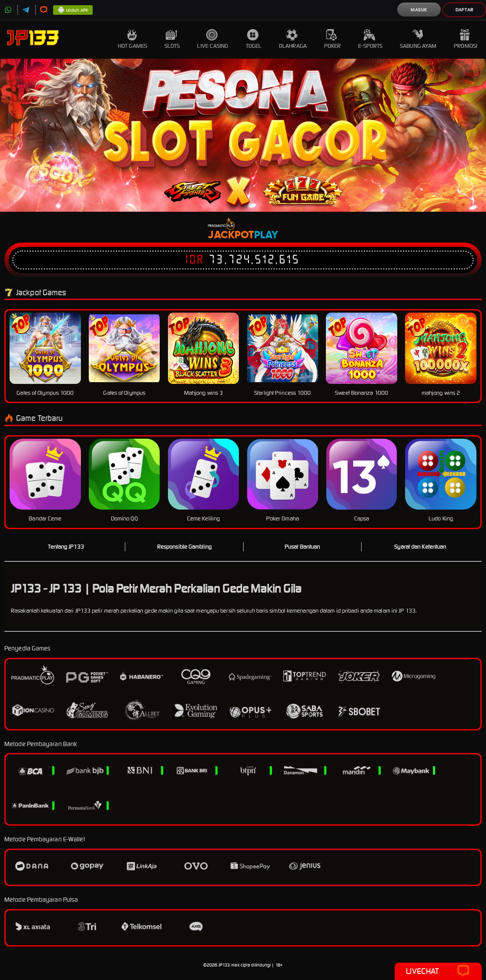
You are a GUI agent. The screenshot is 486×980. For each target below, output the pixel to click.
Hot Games (132, 39)
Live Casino (213, 39)
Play (266, 235)
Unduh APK (73, 10)
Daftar (464, 10)
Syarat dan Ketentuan (420, 547)
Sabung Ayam (418, 39)
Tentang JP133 (66, 547)
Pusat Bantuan (302, 547)
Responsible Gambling (184, 547)
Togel (254, 39)
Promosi (466, 39)
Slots (172, 39)
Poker (333, 39)
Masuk (419, 10)
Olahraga (293, 39)
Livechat (438, 971)
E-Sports (370, 39)
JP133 (224, 965)
